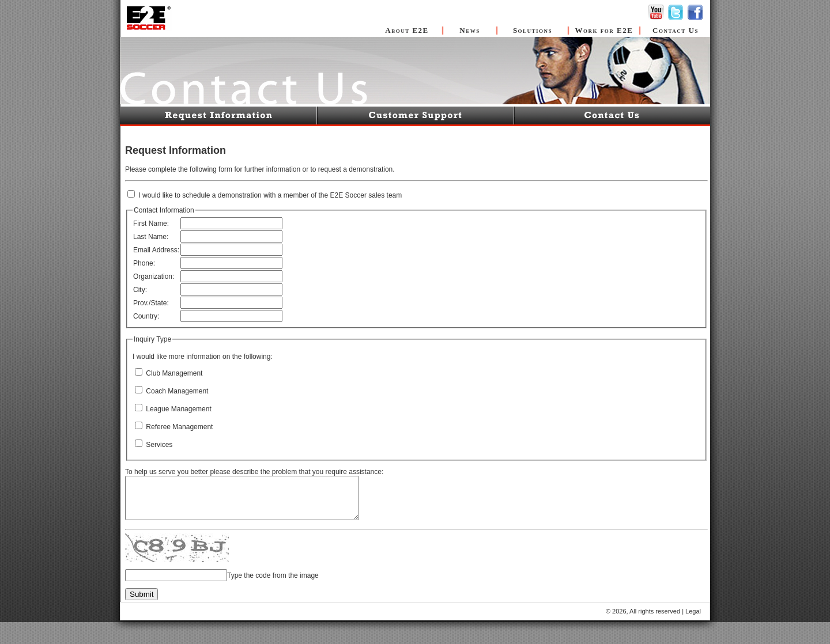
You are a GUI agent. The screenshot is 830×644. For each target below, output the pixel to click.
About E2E (407, 30)
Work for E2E (604, 30)
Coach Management (176, 391)
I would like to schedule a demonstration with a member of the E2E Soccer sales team (269, 195)
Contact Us (676, 30)
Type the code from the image (273, 576)
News (469, 30)
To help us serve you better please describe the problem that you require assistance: (254, 472)
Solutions (533, 30)
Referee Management (178, 427)
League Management (178, 409)
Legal (693, 612)
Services (158, 445)
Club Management (173, 373)
